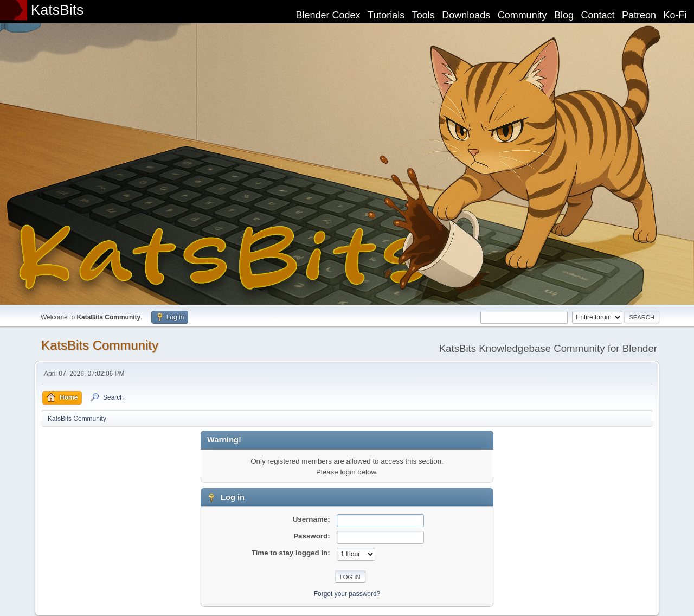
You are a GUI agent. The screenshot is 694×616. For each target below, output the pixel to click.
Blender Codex (328, 15)
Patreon (639, 15)
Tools (423, 15)
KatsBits (57, 10)
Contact (598, 15)
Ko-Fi (675, 15)
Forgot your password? (347, 594)
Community (522, 15)
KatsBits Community (100, 345)
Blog (564, 15)
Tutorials (386, 15)
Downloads (466, 15)
